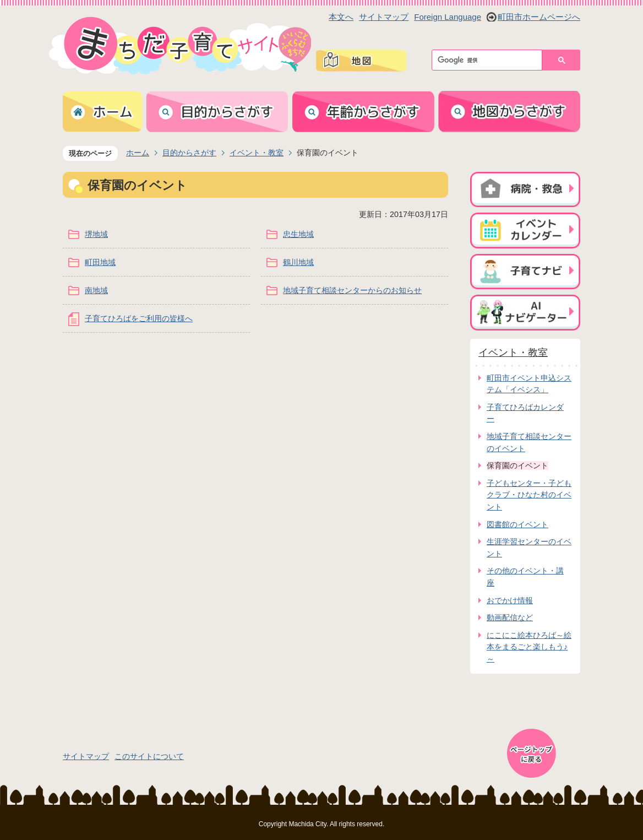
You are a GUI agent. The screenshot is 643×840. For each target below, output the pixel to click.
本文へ (341, 17)
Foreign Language (448, 17)
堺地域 (96, 234)
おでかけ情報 (510, 600)
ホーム (138, 153)
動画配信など (510, 617)
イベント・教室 (257, 153)
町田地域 (100, 262)
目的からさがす (189, 153)
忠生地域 (298, 234)
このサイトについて (149, 756)
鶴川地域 (298, 262)
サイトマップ (384, 17)
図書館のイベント (517, 524)
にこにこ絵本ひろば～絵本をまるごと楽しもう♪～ (529, 647)
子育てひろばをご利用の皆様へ (139, 318)
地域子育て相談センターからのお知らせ (352, 290)
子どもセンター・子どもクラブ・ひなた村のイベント (529, 495)
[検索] (490, 60)
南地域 (96, 290)
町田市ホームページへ (539, 17)
